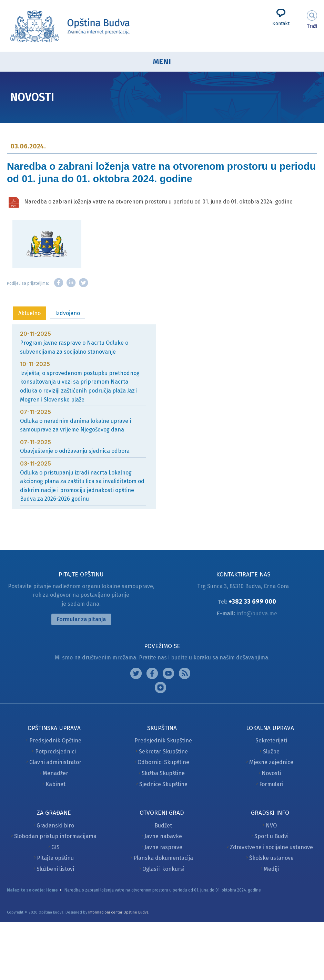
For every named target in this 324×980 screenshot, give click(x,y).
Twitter (83, 283)
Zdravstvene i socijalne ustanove (271, 847)
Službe (271, 752)
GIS (55, 847)
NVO (271, 826)
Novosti (271, 773)
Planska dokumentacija (163, 858)
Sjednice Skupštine (163, 784)
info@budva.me (257, 613)
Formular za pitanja (81, 619)
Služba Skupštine (163, 773)
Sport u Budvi (271, 836)
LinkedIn (71, 283)
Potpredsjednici (55, 752)
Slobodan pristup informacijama (55, 836)
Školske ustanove (271, 858)
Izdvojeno (68, 313)
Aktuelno (29, 313)
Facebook (59, 283)
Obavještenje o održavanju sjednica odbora (75, 451)
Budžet (163, 826)
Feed (185, 673)
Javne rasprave (163, 847)
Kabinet (55, 784)
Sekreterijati (271, 741)
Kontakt (281, 24)
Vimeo (160, 687)
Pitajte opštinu (55, 858)
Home (52, 890)
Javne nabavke (163, 836)
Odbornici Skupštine (163, 762)
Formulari (271, 784)
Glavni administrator (55, 762)
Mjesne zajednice (271, 762)
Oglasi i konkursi (163, 869)
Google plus (168, 673)
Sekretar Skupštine (163, 752)
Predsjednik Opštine (55, 741)
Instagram (136, 673)
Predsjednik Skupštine (163, 741)
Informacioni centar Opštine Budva (118, 912)
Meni (162, 61)
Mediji (271, 869)
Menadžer (55, 773)
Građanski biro (55, 826)
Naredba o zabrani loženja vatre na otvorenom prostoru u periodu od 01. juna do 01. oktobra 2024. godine (158, 202)
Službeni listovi (55, 869)
